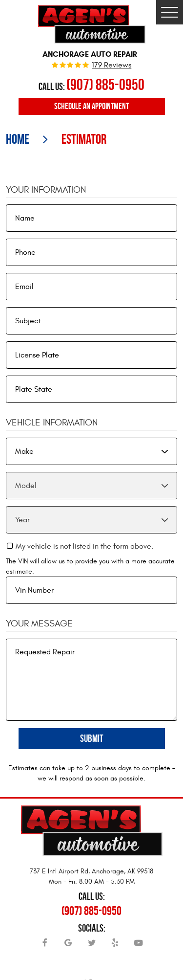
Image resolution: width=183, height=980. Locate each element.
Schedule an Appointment (91, 106)
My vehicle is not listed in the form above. (84, 546)
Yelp (115, 946)
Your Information (46, 190)
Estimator (84, 139)
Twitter (92, 946)
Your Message (39, 624)
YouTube (139, 946)
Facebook (45, 946)
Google (68, 946)
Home (18, 139)
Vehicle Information (52, 423)
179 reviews (112, 66)
